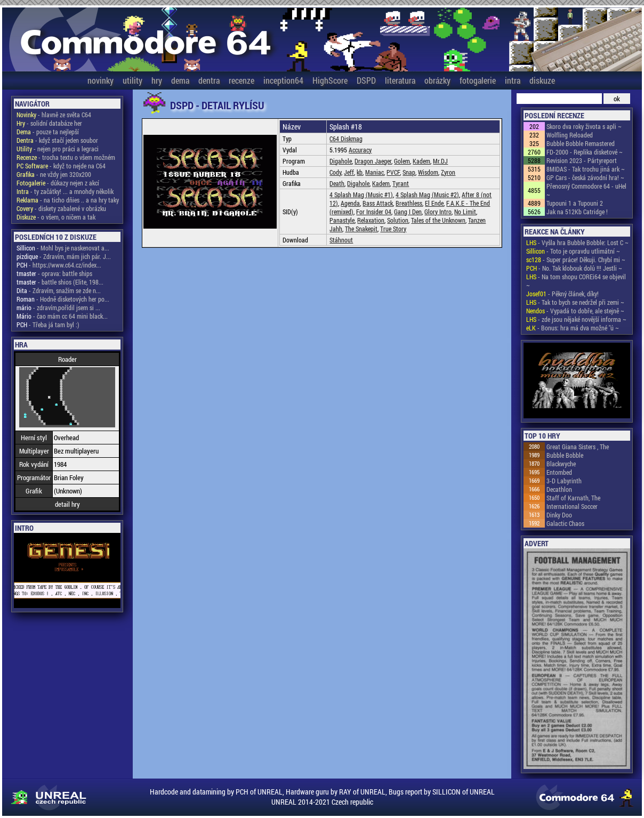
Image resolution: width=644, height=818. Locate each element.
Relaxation (371, 220)
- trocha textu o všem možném (66, 157)
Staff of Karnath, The (573, 498)
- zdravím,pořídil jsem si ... (58, 307)
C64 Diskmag (346, 139)
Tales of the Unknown (438, 220)
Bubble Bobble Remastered (581, 143)
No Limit (465, 212)
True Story (393, 229)
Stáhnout (341, 240)
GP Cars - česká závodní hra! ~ (585, 177)
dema (180, 80)
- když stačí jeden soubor (57, 140)
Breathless (409, 203)
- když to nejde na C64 (61, 166)
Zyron (448, 172)
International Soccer (572, 506)
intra (513, 80)
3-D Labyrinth (564, 481)
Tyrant (401, 183)
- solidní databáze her (49, 123)
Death (337, 183)
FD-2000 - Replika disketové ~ (585, 152)
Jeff (349, 172)
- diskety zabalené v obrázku (61, 208)
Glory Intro (438, 212)
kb (360, 172)
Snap (409, 172)
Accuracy (360, 150)
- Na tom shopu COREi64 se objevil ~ (576, 281)
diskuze (542, 80)
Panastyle (342, 220)
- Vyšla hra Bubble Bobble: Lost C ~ (577, 242)
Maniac (375, 172)
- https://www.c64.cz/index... (59, 265)
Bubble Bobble (565, 455)
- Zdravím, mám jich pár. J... (64, 256)
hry (157, 80)
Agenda (350, 203)
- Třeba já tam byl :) (48, 325)
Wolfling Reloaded (570, 135)
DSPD (366, 80)
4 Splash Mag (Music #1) (361, 195)
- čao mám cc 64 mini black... (62, 316)
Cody (335, 172)
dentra (209, 80)
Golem (402, 161)
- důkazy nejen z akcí (58, 183)
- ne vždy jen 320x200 (54, 174)
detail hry (67, 504)
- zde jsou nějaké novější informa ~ (576, 319)
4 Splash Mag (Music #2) (427, 195)
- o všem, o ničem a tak (56, 217)
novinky (100, 80)
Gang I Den (408, 212)
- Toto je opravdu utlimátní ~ (573, 251)
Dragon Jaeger (373, 161)
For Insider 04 (374, 212)
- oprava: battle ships (54, 273)
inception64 (283, 80)
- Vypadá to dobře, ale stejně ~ (575, 311)
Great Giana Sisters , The (578, 447)
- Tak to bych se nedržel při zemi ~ (575, 302)
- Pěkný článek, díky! (562, 294)
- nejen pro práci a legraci (58, 149)
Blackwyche (561, 464)
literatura (400, 80)
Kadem (421, 161)
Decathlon (559, 489)
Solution (398, 220)
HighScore (330, 80)
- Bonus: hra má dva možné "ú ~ (573, 328)
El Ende (434, 203)
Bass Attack (378, 203)
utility (132, 80)
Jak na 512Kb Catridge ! (577, 212)
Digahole (341, 161)
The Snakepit (361, 229)
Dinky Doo (559, 515)
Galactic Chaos (565, 523)
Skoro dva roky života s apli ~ (584, 126)
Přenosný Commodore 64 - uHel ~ (586, 190)
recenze (241, 80)
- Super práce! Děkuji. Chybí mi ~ (576, 260)
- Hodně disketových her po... (63, 299)
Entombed (559, 472)
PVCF (393, 172)
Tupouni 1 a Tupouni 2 (575, 203)
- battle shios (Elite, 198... (60, 282)
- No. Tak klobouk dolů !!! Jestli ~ (574, 268)
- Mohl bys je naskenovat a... (63, 248)
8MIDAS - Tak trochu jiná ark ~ (586, 169)
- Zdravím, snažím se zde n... (59, 290)
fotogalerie (478, 80)
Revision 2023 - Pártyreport (582, 160)
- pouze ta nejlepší (48, 132)
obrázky (437, 80)
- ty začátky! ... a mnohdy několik (65, 191)
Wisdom (428, 172)
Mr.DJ (440, 161)
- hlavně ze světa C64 (54, 115)
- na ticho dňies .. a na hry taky (68, 200)
